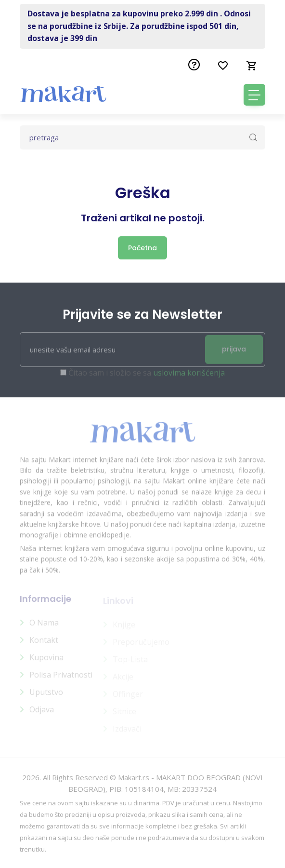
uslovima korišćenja (189, 377)
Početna (142, 248)
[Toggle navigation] (254, 95)
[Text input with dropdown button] (142, 137)
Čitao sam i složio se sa (147, 377)
